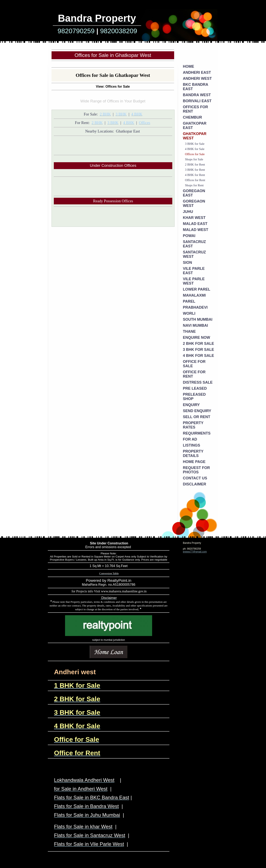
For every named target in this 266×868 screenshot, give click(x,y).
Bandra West (197, 95)
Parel (189, 301)
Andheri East (197, 72)
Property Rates (193, 425)
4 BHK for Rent (195, 175)
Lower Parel (197, 289)
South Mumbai (198, 319)
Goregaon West (194, 203)
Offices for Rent (195, 109)
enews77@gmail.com (195, 552)
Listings (191, 445)
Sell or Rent (197, 417)
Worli (189, 313)
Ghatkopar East (195, 126)
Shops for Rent (194, 185)
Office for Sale (194, 364)
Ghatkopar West (195, 136)
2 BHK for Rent (195, 165)
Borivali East (197, 101)
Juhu (188, 212)
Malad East (195, 224)
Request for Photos (196, 470)
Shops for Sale (194, 159)
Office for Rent (194, 374)
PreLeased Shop (194, 397)
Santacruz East (194, 244)
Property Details (193, 454)
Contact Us (195, 478)
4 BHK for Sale (195, 149)
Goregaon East (194, 193)
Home (188, 66)
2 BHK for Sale (198, 344)
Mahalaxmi (194, 295)
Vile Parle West (194, 281)
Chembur (192, 117)
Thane (189, 331)
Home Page (194, 462)
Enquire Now (196, 338)
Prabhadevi (195, 307)
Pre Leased (195, 388)
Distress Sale (198, 382)
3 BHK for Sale (195, 144)
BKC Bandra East (195, 87)
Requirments (197, 433)
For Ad (190, 439)
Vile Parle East (194, 271)
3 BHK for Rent (195, 170)
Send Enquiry (197, 411)
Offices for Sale (195, 154)
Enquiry (191, 405)
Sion (187, 263)
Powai (189, 236)
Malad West (196, 230)
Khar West (194, 218)
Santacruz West (194, 254)
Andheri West (197, 79)
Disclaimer (195, 484)
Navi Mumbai (195, 325)
